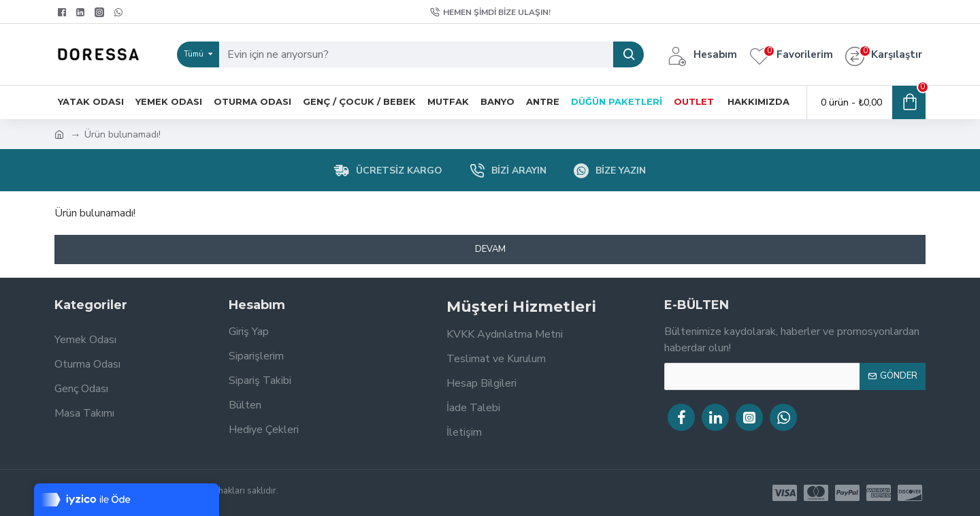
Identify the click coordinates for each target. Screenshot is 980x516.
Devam (490, 249)
